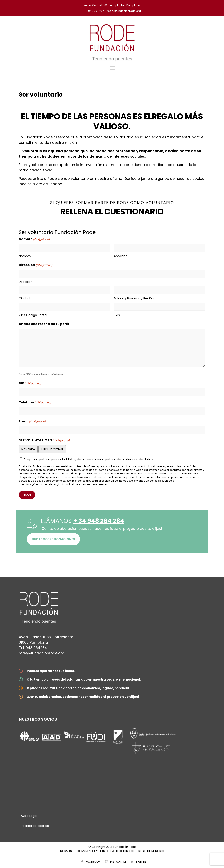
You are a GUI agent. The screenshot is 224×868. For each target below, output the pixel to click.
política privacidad (53, 459)
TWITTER (142, 862)
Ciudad (24, 298)
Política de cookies (35, 826)
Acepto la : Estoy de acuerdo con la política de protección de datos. (89, 459)
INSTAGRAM (118, 862)
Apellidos (121, 256)
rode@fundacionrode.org (42, 653)
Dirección (26, 282)
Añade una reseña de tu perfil (44, 324)
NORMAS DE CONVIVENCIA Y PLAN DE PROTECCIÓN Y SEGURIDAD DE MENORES (112, 851)
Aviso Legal (29, 816)
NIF (30, 383)
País (117, 315)
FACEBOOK (93, 862)
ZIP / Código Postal (33, 315)
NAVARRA (28, 449)
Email (32, 421)
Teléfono (35, 402)
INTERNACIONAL (52, 449)
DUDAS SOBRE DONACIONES (53, 539)
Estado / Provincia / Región (134, 298)
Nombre (25, 256)
